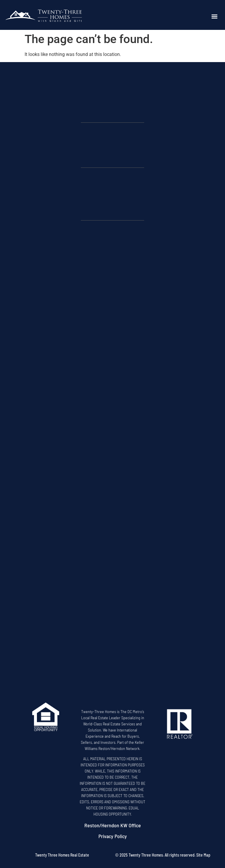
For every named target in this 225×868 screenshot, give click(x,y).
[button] (215, 17)
